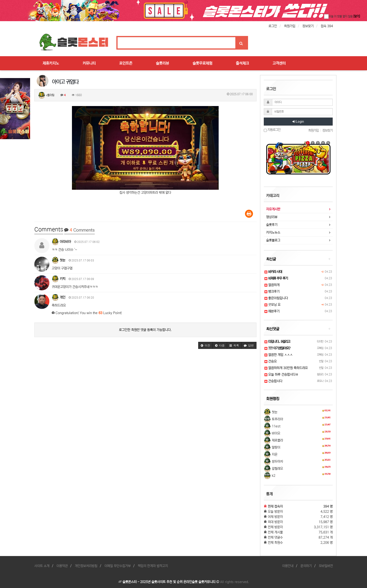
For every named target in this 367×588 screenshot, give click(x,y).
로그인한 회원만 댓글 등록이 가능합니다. (145, 330)
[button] (205, 345)
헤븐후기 (272, 311)
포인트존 (126, 63)
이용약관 (62, 566)
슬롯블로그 (273, 240)
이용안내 (288, 566)
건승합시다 (273, 381)
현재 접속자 (275, 506)
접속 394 (327, 26)
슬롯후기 (272, 225)
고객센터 (279, 63)
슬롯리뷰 (162, 63)
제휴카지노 (51, 63)
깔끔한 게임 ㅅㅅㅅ (279, 355)
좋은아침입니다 (276, 298)
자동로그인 (272, 130)
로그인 (273, 26)
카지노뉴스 (273, 233)
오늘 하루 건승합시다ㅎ (281, 375)
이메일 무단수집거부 (118, 566)
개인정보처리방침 (86, 566)
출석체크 (242, 63)
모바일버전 (326, 566)
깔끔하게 (272, 285)
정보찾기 (308, 26)
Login (298, 122)
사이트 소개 (42, 566)
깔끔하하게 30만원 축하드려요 (286, 368)
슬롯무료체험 (202, 63)
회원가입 (290, 26)
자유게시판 (273, 209)
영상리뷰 (272, 217)
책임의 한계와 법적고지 (153, 566)
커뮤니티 (89, 63)
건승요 (271, 361)
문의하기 (306, 566)
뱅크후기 (272, 292)
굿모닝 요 (272, 305)
